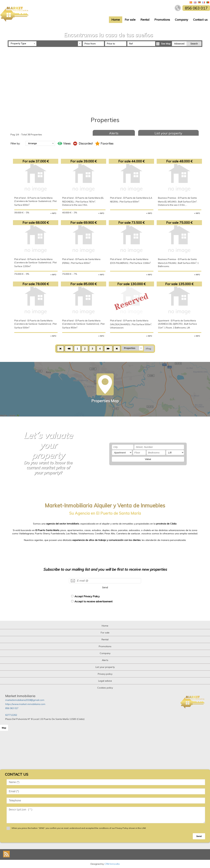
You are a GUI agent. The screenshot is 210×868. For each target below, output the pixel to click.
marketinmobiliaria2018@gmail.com (25, 700)
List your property (168, 133)
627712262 (11, 715)
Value (148, 459)
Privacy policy (105, 674)
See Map (166, 44)
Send (105, 587)
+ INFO (53, 213)
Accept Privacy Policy (87, 596)
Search (194, 44)
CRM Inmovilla (112, 864)
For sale (130, 20)
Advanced (179, 44)
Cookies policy (105, 688)
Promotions (162, 20)
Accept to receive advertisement (94, 601)
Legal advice (105, 681)
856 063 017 (12, 708)
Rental (145, 20)
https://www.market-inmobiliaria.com (25, 704)
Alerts (114, 133)
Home (116, 20)
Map (4, 728)
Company (182, 20)
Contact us (200, 20)
